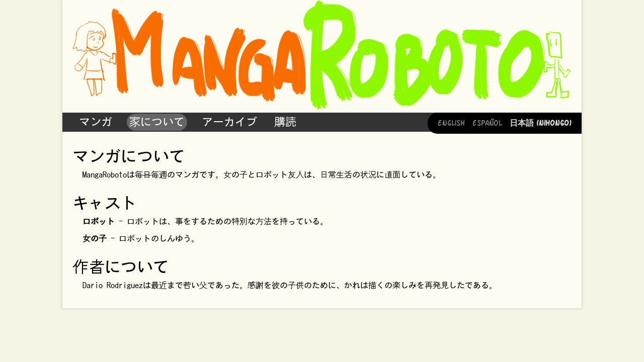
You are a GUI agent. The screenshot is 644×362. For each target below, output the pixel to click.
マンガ (96, 122)
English (451, 122)
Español (487, 122)
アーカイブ (229, 122)
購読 (285, 122)
